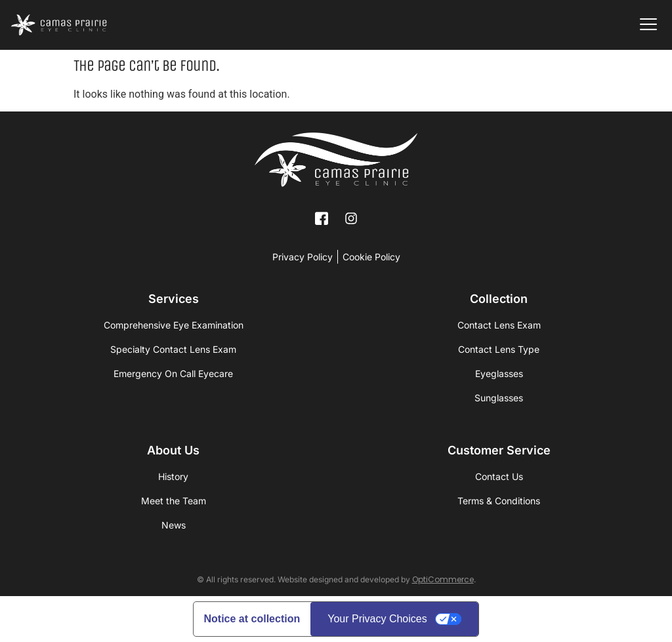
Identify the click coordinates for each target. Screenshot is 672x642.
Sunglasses (499, 398)
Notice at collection (252, 619)
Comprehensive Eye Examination (174, 325)
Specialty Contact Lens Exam (173, 349)
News (174, 525)
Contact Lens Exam (499, 325)
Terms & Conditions (499, 501)
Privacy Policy (303, 257)
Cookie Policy (371, 257)
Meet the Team (174, 501)
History (173, 476)
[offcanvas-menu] (648, 25)
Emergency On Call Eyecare (173, 373)
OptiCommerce (443, 579)
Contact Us (499, 476)
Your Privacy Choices (377, 619)
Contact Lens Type (499, 349)
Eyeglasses (499, 373)
